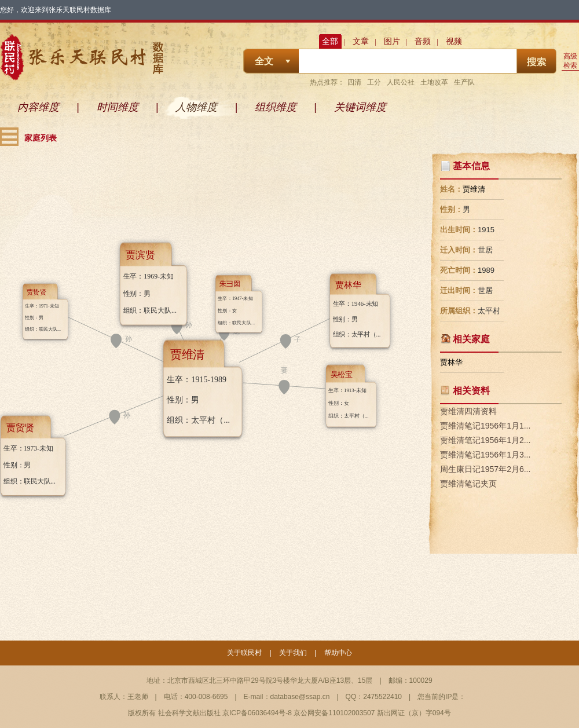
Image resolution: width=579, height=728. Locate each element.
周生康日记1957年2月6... (485, 469)
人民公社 (401, 82)
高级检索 (570, 61)
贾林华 (451, 362)
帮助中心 (338, 653)
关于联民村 (244, 653)
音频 (423, 41)
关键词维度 (360, 107)
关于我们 (293, 653)
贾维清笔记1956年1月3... (485, 455)
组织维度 (276, 107)
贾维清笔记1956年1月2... (485, 440)
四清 (354, 82)
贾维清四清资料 (468, 411)
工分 (374, 82)
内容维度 (38, 107)
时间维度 (118, 107)
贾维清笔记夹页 (468, 484)
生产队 (464, 82)
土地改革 (434, 82)
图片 (392, 41)
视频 (454, 41)
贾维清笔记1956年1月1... (485, 426)
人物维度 (196, 107)
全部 (330, 41)
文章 (361, 41)
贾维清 (474, 189)
